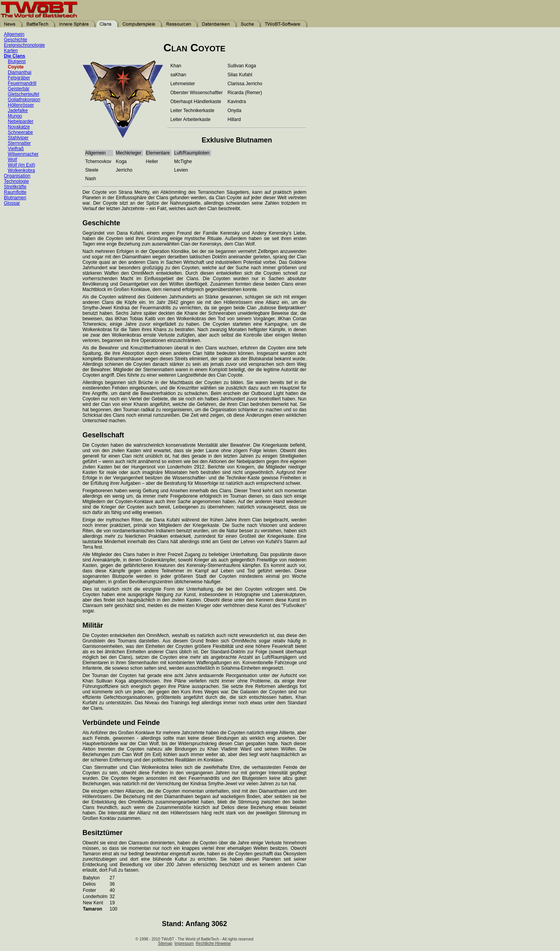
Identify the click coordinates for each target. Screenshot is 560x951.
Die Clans (15, 56)
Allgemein (14, 34)
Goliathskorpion (24, 100)
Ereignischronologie (24, 45)
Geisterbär (19, 89)
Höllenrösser (21, 105)
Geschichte (16, 40)
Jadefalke (18, 111)
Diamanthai (20, 72)
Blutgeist (17, 61)
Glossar (12, 203)
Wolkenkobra (21, 170)
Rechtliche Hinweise (213, 943)
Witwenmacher (23, 154)
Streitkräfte (15, 187)
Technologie (16, 181)
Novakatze (19, 127)
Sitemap (165, 943)
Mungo (15, 116)
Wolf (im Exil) (21, 165)
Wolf (12, 160)
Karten (11, 51)
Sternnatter (19, 143)
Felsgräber (19, 78)
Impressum (184, 943)
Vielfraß (16, 149)
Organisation (17, 176)
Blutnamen (15, 198)
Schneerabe (20, 132)
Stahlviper (18, 138)
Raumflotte (15, 192)
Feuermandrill (22, 83)
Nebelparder (21, 121)
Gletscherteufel (24, 94)
